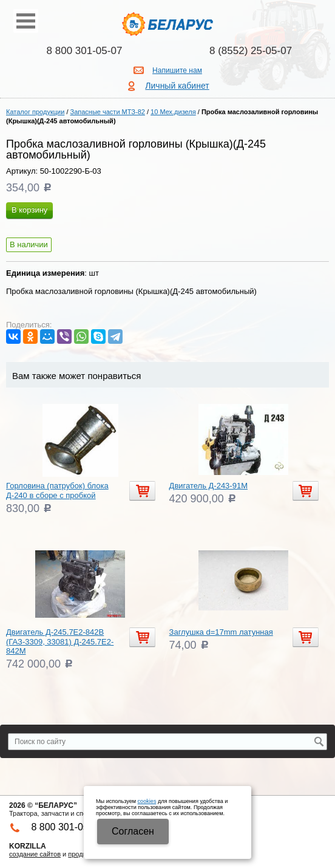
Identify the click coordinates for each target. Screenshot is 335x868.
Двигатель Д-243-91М (208, 486)
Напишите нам (177, 70)
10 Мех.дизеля (173, 112)
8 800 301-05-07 (85, 51)
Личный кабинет (177, 86)
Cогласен (133, 831)
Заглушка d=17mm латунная (221, 632)
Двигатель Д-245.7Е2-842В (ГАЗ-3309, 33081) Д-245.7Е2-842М (60, 641)
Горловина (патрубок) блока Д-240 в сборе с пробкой (57, 490)
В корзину (29, 210)
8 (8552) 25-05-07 (251, 51)
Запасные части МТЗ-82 (108, 112)
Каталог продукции (35, 112)
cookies (147, 801)
